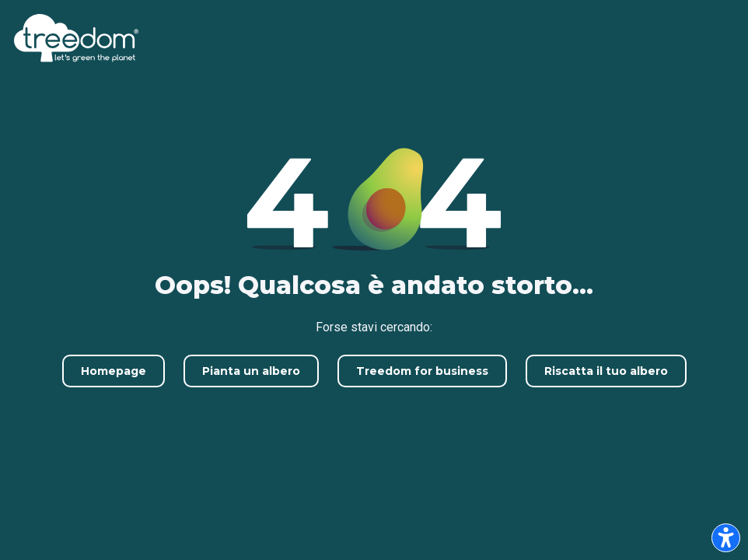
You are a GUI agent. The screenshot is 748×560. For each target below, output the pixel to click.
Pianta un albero (251, 371)
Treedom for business (422, 371)
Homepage (114, 371)
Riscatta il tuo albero (606, 371)
